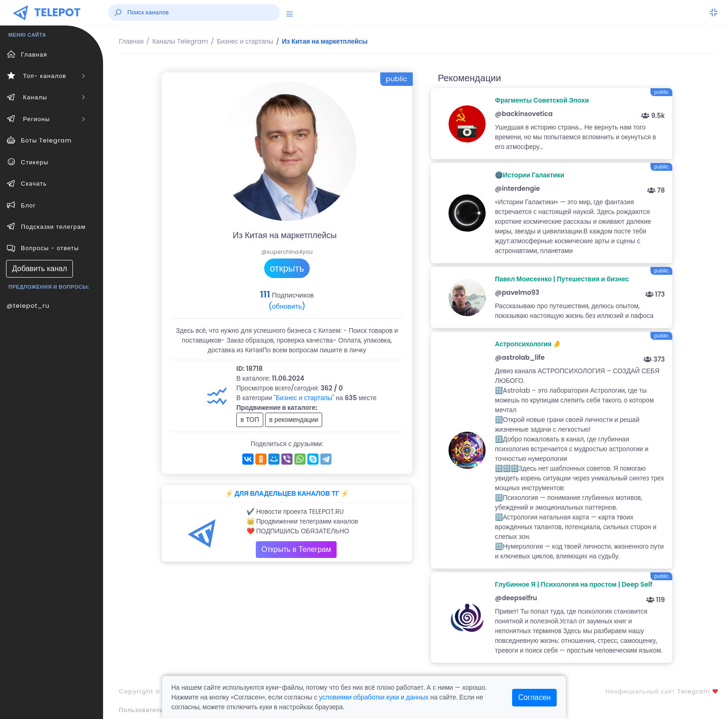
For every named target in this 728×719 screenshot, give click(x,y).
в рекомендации (294, 420)
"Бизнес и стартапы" (304, 398)
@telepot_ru (28, 306)
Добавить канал (39, 269)
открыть (287, 268)
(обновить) (287, 306)
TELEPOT (58, 12)
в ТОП (250, 420)
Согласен (534, 697)
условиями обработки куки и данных (374, 697)
